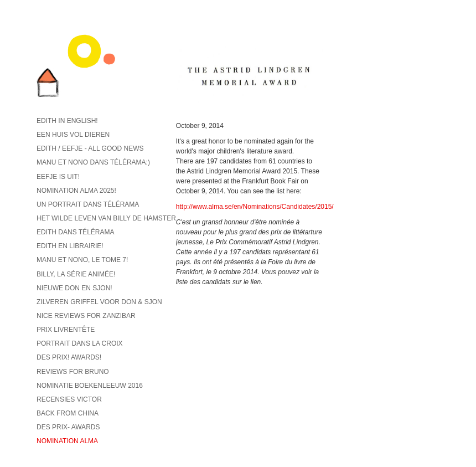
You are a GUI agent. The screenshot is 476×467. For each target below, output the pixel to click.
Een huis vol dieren (73, 135)
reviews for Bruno (73, 372)
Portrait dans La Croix (80, 343)
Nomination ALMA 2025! (76, 191)
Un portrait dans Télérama (88, 204)
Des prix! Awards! (69, 357)
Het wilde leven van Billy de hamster (106, 218)
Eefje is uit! (58, 177)
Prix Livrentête (66, 330)
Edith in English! (67, 121)
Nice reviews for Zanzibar (86, 316)
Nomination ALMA (67, 441)
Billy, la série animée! (76, 274)
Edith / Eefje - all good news (90, 148)
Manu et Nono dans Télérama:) (93, 162)
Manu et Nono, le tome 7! (82, 260)
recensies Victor (69, 399)
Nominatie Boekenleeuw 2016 (90, 386)
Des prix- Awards (68, 427)
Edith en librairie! (70, 246)
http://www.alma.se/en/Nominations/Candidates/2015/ (255, 207)
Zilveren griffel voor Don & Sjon (99, 302)
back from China (68, 413)
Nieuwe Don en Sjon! (74, 288)
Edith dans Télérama (75, 232)
